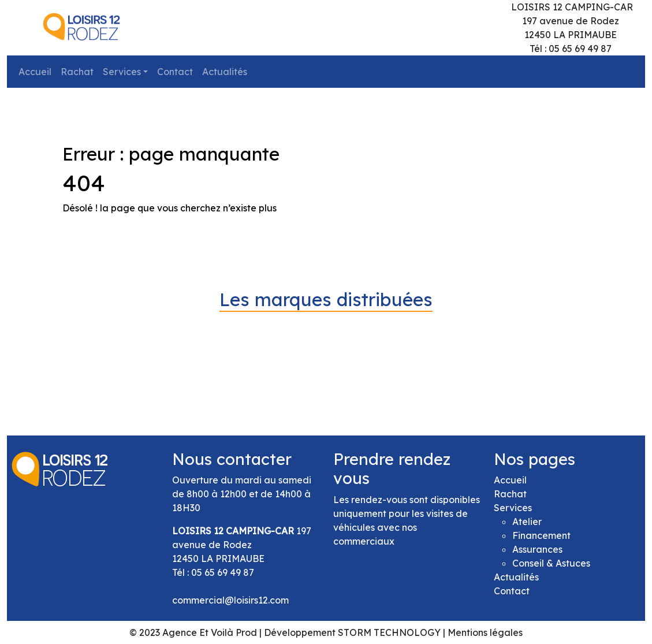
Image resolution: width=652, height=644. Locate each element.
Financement (541, 535)
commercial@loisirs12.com (230, 600)
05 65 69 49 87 (223, 572)
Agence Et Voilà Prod (210, 632)
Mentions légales (485, 632)
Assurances (537, 549)
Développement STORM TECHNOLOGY (352, 632)
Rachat (77, 72)
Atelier (527, 522)
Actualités (225, 72)
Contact (175, 72)
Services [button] (122, 72)
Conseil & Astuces (551, 563)
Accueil (35, 72)
